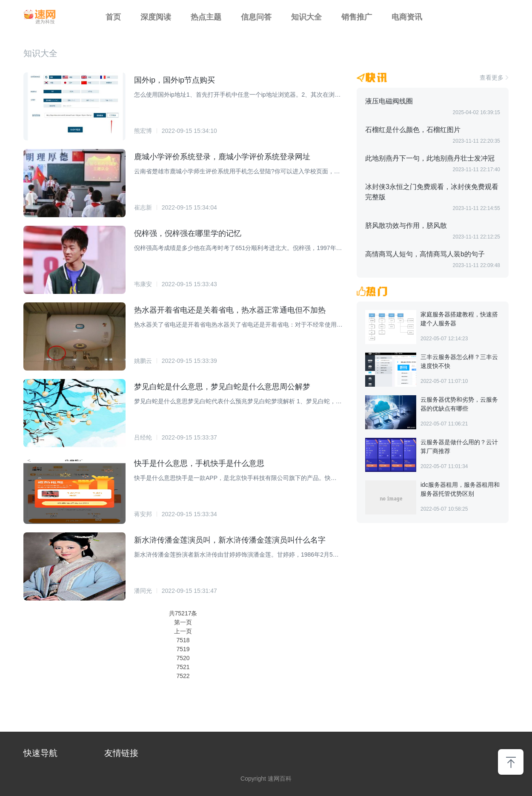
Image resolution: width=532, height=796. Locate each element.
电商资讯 (407, 17)
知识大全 (306, 17)
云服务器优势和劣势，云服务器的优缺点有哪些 (459, 404)
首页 (113, 17)
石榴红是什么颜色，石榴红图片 (413, 130)
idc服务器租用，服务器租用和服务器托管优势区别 (460, 489)
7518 (183, 640)
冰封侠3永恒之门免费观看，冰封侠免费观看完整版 (432, 192)
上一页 (183, 631)
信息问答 (256, 17)
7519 (183, 649)
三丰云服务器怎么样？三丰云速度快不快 (459, 361)
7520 (183, 658)
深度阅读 (156, 17)
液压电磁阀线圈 (389, 101)
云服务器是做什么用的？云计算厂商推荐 (459, 447)
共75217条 (183, 613)
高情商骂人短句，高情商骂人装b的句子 (425, 254)
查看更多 (492, 78)
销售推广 (357, 17)
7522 (183, 676)
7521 (183, 667)
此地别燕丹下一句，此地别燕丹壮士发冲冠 (430, 158)
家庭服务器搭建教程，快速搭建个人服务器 (459, 319)
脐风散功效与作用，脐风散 (406, 226)
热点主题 (206, 17)
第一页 (183, 622)
